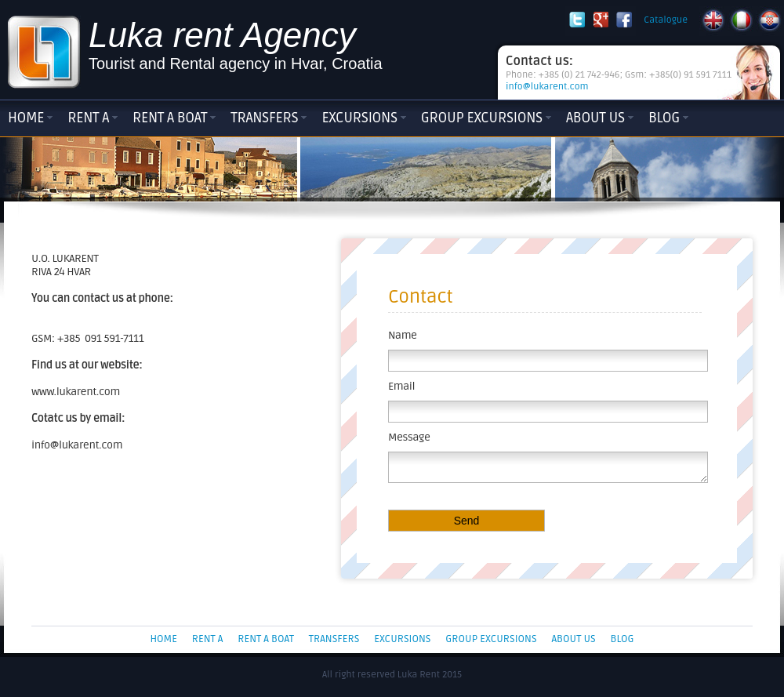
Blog (664, 118)
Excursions (359, 118)
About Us (595, 118)
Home (26, 118)
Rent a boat (170, 118)
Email (401, 386)
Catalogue (666, 20)
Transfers (264, 118)
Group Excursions (482, 118)
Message (409, 437)
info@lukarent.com (547, 87)
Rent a (88, 118)
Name (403, 335)
